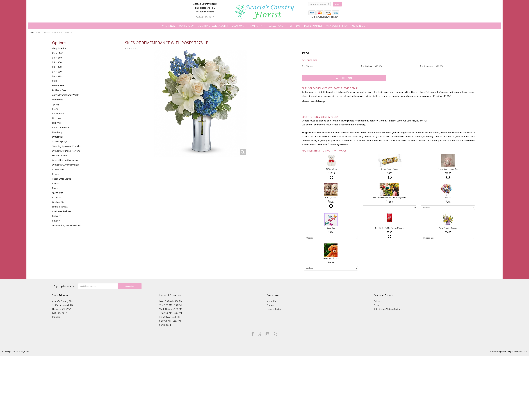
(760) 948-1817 (205, 17)
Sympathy (256, 26)
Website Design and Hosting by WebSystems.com (509, 352)
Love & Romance (313, 26)
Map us (56, 317)
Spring (55, 104)
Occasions (238, 26)
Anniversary (58, 114)
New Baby (57, 132)
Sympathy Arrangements (65, 165)
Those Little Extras (62, 179)
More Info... (358, 26)
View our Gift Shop (337, 26)
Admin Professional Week (213, 26)
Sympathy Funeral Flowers (66, 151)
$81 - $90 (57, 76)
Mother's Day (187, 26)
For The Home (59, 156)
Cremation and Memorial (65, 160)
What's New (168, 26)
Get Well (57, 123)
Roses (55, 188)
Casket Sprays (60, 142)
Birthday (295, 26)
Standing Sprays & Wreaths (66, 146)
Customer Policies (61, 211)
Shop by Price (59, 48)
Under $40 (58, 53)
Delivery (56, 216)
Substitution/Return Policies (66, 225)
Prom (55, 109)
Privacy (56, 221)
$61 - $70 (57, 67)
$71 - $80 (57, 72)
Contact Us (58, 202)
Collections (276, 26)
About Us (57, 197)
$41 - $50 (57, 58)
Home (33, 32)
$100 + (55, 81)
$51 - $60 (57, 62)
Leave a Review (60, 207)
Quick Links (58, 193)
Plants (55, 174)
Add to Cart (344, 78)
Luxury (55, 183)
